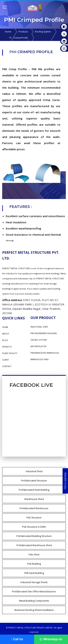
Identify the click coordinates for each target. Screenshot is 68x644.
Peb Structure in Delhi (34, 527)
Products (23, 32)
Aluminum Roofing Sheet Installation (34, 610)
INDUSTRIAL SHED (39, 327)
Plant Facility (10, 353)
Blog (5, 340)
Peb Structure (34, 517)
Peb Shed (34, 554)
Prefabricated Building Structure (34, 536)
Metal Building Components (34, 601)
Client (6, 360)
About (6, 334)
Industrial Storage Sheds (34, 582)
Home (8, 32)
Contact (7, 366)
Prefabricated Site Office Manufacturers (34, 591)
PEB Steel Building (34, 573)
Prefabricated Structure (34, 481)
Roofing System (43, 32)
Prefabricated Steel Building (34, 490)
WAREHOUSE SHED (40, 359)
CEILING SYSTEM (39, 340)
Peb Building (34, 564)
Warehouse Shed (34, 499)
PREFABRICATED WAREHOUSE (45, 353)
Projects (7, 347)
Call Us (17, 639)
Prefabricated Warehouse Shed (34, 545)
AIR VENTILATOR (38, 346)
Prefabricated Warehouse (34, 508)
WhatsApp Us (51, 639)
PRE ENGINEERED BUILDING (44, 333)
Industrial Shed (34, 471)
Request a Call (65, 481)
